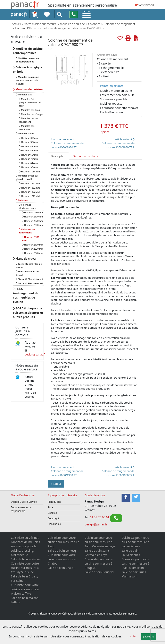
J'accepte (148, 636)
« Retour (56, 484)
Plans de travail (25, 259)
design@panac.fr (96, 524)
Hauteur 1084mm (29, 171)
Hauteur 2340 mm (33, 253)
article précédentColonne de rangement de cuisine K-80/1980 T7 (67, 143)
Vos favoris (144, 5)
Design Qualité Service (24, 502)
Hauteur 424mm (29, 146)
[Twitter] (136, 498)
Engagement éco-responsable (21, 509)
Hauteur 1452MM (29, 192)
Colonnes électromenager (27, 206)
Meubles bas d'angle (31, 114)
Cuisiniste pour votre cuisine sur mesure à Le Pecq (64, 542)
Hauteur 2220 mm (33, 249)
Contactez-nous (95, 495)
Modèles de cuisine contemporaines (28, 51)
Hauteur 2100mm (32, 217)
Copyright (53, 518)
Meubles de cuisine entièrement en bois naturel (27, 80)
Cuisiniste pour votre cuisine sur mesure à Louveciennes (135, 542)
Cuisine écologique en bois (28, 69)
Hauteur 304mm (29, 138)
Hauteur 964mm (29, 167)
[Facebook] (126, 498)
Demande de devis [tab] (85, 156)
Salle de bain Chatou (61, 568)
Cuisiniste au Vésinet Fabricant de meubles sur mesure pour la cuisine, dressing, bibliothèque (25, 546)
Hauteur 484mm (29, 150)
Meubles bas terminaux (27, 128)
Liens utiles (54, 524)
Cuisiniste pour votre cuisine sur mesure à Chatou (62, 559)
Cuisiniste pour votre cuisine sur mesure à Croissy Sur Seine (25, 568)
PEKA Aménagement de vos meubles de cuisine (26, 295)
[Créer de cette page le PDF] (136, 38)
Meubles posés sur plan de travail (27, 177)
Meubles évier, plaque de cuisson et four (30, 102)
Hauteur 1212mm (29, 183)
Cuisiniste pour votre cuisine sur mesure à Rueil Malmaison (135, 563)
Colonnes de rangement (119, 24)
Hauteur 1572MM (29, 196)
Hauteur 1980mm (32, 212)
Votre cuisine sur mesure (40, 24)
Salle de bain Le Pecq (62, 551)
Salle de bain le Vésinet (26, 559)
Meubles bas (24, 95)
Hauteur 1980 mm (27, 28)
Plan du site (55, 502)
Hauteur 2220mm (32, 221)
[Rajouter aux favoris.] (120, 38)
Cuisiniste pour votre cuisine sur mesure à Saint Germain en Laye (100, 542)
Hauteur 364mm (29, 142)
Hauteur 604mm (29, 155)
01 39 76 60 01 (100, 517)
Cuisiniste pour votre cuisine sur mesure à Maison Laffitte (25, 589)
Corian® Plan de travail (30, 283)
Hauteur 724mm (29, 159)
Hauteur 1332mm (29, 188)
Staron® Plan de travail (30, 279)
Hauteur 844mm (29, 163)
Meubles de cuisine (72, 24)
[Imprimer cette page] (128, 38)
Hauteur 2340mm (32, 225)
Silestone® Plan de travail (27, 273)
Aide (50, 507)
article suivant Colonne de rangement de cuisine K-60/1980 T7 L (118, 143)
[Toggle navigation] (86, 14)
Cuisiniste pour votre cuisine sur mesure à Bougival (99, 563)
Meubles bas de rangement (28, 120)
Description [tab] (59, 156)
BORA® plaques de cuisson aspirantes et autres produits (28, 313)
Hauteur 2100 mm (33, 245)
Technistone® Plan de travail (29, 266)
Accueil (16, 24)
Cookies (52, 513)
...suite (131, 636)
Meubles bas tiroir (30, 110)
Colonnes (94, 24)
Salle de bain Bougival (99, 572)
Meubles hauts (25, 133)
